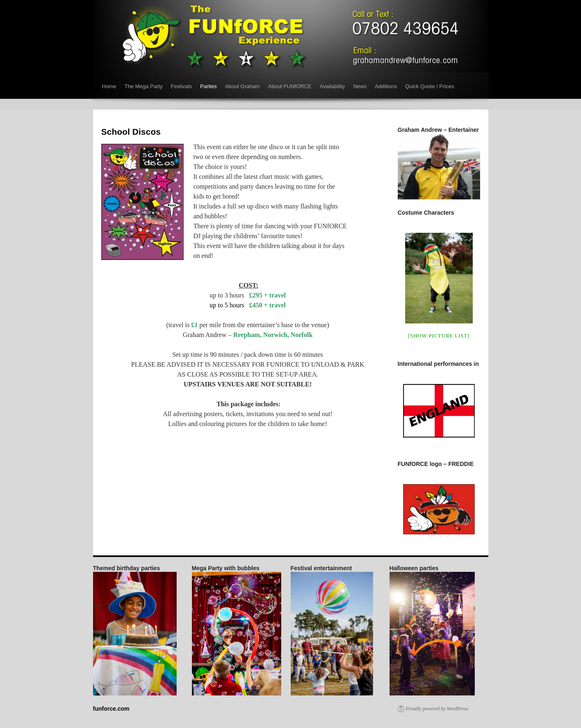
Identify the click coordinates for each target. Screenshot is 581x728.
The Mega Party (143, 86)
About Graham (242, 86)
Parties (208, 86)
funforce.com (111, 709)
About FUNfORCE (290, 86)
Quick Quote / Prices (430, 86)
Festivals (181, 86)
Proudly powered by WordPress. (438, 709)
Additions (386, 86)
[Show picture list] (439, 336)
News (360, 86)
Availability (332, 86)
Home (109, 86)
